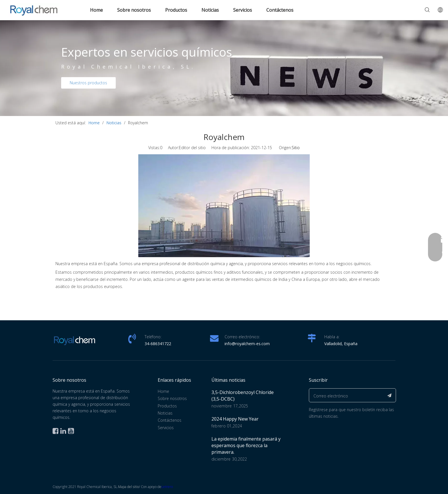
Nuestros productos (88, 83)
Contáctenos (280, 10)
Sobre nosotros (134, 10)
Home (96, 10)
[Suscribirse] (390, 395)
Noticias (210, 10)
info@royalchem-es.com (247, 344)
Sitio (296, 148)
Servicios (243, 10)
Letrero (167, 487)
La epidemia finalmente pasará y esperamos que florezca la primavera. (246, 445)
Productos (176, 10)
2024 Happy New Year (235, 419)
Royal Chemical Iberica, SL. (128, 67)
